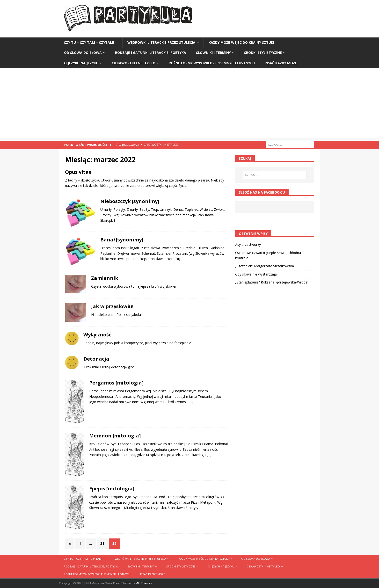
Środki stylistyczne (263, 53)
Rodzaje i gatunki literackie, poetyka (151, 53)
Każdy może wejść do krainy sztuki (241, 42)
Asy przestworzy (248, 244)
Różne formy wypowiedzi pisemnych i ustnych (212, 63)
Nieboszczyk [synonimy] (130, 201)
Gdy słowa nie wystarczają (256, 274)
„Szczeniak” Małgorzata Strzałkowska (265, 266)
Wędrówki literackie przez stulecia (161, 42)
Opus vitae (78, 172)
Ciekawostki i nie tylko (134, 63)
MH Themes (144, 583)
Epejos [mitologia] (112, 489)
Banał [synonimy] (122, 240)
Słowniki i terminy (213, 53)
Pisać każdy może (281, 63)
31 (102, 543)
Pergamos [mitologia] (116, 383)
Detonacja (96, 359)
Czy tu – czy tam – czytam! (89, 42)
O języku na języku (81, 63)
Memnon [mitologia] (115, 436)
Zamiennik (105, 278)
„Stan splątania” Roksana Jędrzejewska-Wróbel (272, 282)
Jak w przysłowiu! (112, 306)
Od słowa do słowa (83, 53)
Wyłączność (97, 335)
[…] (190, 402)
